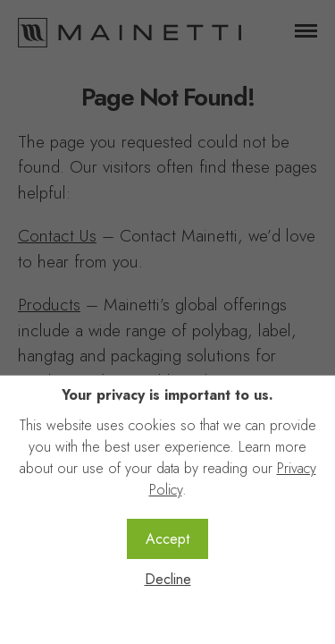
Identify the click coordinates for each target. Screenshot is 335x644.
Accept (167, 539)
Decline (168, 579)
